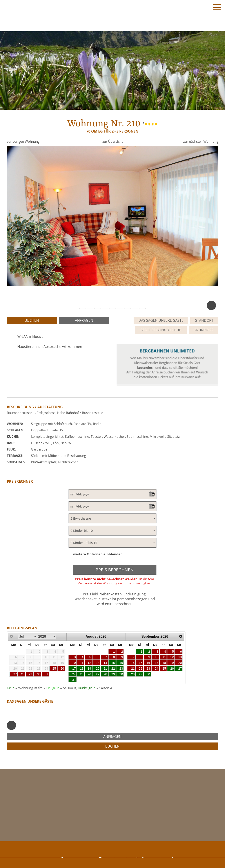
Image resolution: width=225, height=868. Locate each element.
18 (82, 669)
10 (74, 663)
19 (89, 669)
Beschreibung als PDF (161, 330)
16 (121, 663)
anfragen (84, 320)
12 (89, 663)
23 (121, 669)
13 (98, 663)
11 (82, 663)
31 (46, 674)
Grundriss (203, 330)
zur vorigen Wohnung (23, 141)
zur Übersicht (112, 141)
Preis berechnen (115, 570)
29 (31, 674)
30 (39, 674)
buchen (32, 320)
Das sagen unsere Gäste (161, 320)
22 (113, 669)
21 (105, 669)
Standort (204, 320)
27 (15, 674)
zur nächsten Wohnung (201, 141)
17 (74, 669)
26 (62, 669)
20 (98, 669)
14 (105, 663)
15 (113, 663)
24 (74, 674)
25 (54, 669)
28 (23, 674)
